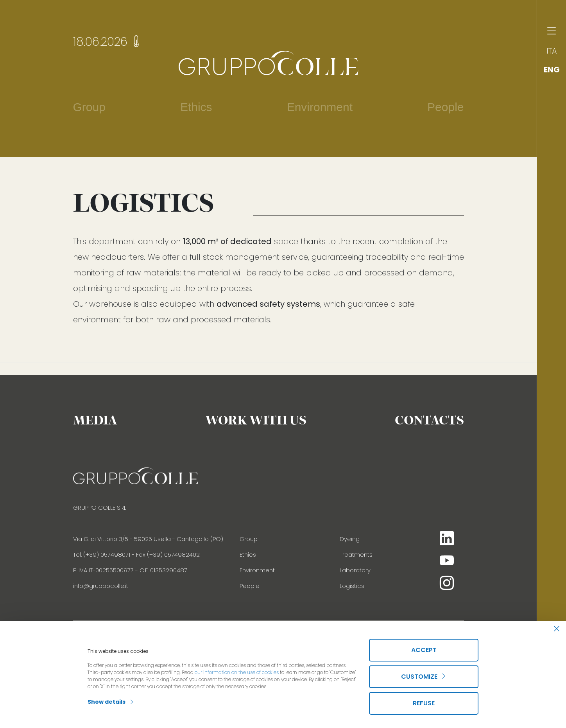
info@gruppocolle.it (101, 586)
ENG (552, 70)
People (445, 107)
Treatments (356, 555)
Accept (424, 650)
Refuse (424, 703)
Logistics (352, 586)
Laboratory (355, 570)
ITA (552, 51)
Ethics (248, 555)
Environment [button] (320, 107)
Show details (111, 702)
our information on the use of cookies (237, 672)
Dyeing (350, 539)
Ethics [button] (196, 107)
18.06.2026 (107, 42)
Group (249, 539)
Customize (424, 677)
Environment (257, 570)
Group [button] (89, 107)
